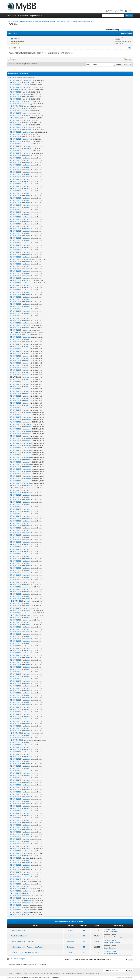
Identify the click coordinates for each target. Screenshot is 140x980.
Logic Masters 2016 (18, 930)
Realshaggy (29, 104)
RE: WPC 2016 (15, 80)
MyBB (39, 977)
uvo (26, 108)
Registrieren (35, 16)
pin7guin (28, 146)
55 (84, 947)
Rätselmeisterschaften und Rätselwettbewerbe (39, 22)
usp (26, 144)
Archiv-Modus (55, 974)
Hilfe (130, 11)
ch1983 (27, 337)
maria (27, 898)
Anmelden (24, 16)
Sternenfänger (30, 132)
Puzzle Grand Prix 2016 (19, 936)
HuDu (27, 335)
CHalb (27, 83)
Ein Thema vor (31, 64)
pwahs (14, 39)
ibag (26, 912)
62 (84, 941)
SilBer (27, 905)
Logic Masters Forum (14, 22)
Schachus (28, 130)
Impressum (19, 974)
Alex (28, 893)
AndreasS (70, 941)
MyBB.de (25, 977)
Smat (70, 952)
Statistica (117, 942)
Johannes (28, 80)
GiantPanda (29, 259)
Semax (27, 156)
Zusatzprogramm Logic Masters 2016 (24, 952)
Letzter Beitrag (109, 931)
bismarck (28, 413)
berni (27, 123)
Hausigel (28, 900)
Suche (120, 11)
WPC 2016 (12, 78)
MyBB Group (55, 977)
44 (84, 930)
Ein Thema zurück (17, 64)
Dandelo (28, 87)
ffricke (27, 328)
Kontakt (10, 974)
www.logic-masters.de (32, 974)
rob (21, 78)
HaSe (116, 954)
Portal (111, 11)
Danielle (28, 142)
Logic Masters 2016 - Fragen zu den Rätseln (27, 947)
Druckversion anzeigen (17, 959)
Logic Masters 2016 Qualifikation (23, 941)
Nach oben (45, 974)
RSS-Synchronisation (94, 974)
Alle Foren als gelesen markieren (73, 974)
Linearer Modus (126, 33)
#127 (130, 48)
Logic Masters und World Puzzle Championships (73, 22)
